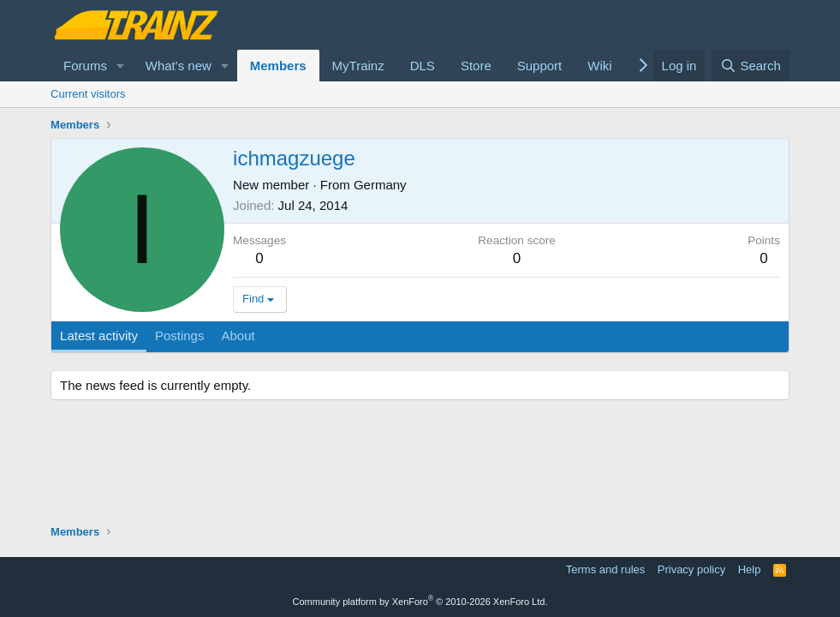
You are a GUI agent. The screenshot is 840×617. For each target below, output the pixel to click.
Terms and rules (605, 569)
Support (540, 66)
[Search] (751, 66)
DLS (423, 66)
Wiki (599, 66)
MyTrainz (358, 66)
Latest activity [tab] (99, 335)
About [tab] (238, 335)
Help (750, 569)
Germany (380, 185)
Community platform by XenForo (420, 602)
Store (476, 66)
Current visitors (88, 94)
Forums (85, 66)
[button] (121, 66)
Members (278, 66)
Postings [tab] (180, 335)
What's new (179, 66)
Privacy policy (691, 569)
